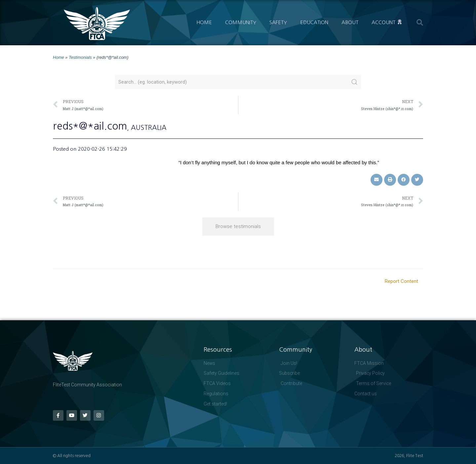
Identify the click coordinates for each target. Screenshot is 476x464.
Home (204, 22)
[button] (420, 22)
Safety (278, 22)
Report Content (401, 281)
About (350, 22)
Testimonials (80, 57)
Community (241, 22)
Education (314, 22)
